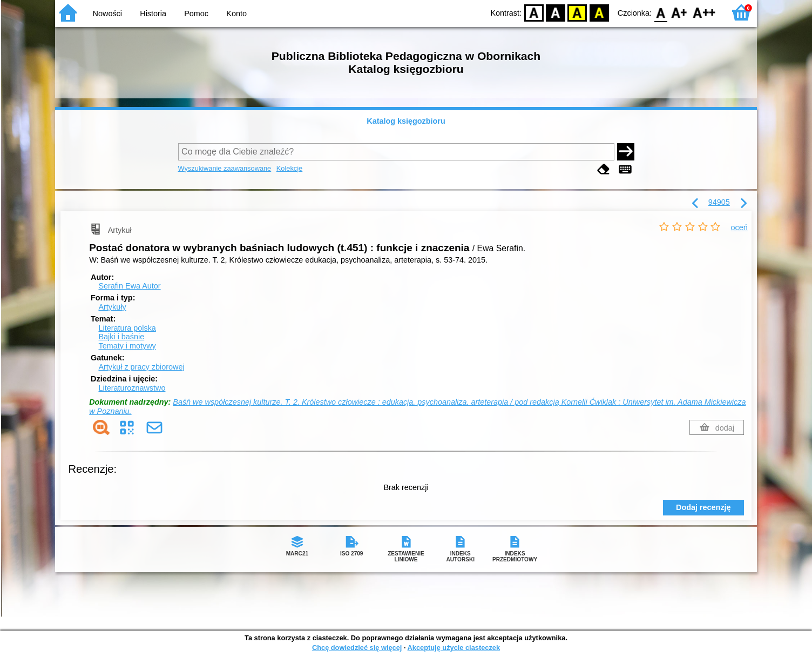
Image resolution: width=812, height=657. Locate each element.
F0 (661, 12)
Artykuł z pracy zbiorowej (141, 367)
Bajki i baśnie (121, 337)
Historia (153, 14)
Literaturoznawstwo (132, 388)
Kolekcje (289, 168)
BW (556, 12)
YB (577, 12)
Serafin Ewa (129, 286)
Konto (236, 14)
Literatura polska (127, 328)
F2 (704, 12)
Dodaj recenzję (703, 507)
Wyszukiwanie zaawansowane (225, 168)
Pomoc (196, 14)
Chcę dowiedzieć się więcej (357, 648)
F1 (679, 12)
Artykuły (112, 307)
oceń (739, 227)
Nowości (107, 14)
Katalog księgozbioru (406, 121)
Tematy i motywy (127, 346)
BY (599, 12)
